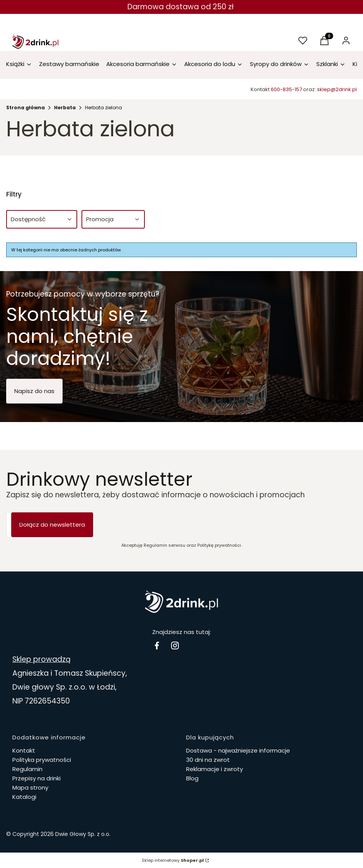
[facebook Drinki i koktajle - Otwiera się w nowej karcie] (157, 645)
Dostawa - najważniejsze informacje (238, 750)
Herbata (65, 108)
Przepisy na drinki (36, 778)
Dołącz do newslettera (52, 525)
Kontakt (24, 750)
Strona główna (25, 108)
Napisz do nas (34, 391)
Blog (192, 778)
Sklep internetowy (173, 860)
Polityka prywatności (42, 760)
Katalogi (24, 797)
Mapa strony (30, 787)
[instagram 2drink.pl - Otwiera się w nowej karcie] (175, 645)
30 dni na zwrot (208, 760)
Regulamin (27, 769)
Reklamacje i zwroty (215, 769)
